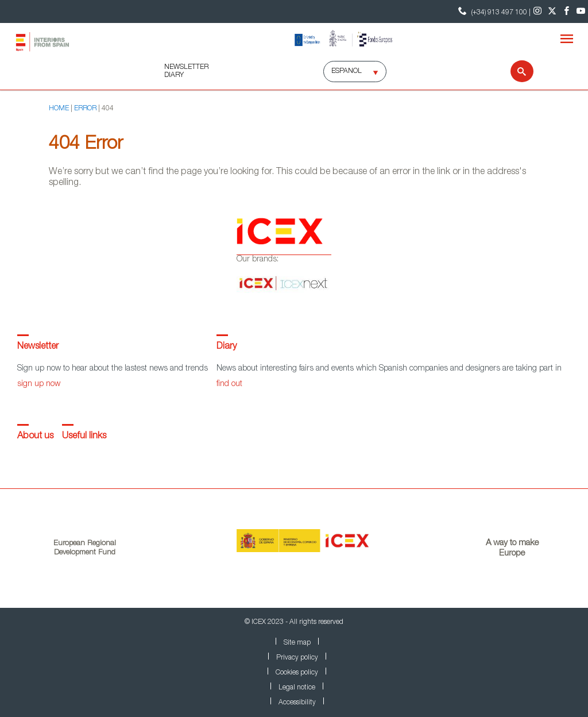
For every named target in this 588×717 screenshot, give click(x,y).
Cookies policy (297, 673)
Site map (297, 643)
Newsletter (38, 347)
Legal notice (297, 688)
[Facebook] (566, 11)
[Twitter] (552, 11)
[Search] (515, 71)
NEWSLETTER (186, 67)
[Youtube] (581, 11)
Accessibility (297, 703)
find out (229, 384)
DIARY (174, 75)
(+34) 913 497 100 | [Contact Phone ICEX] (493, 11)
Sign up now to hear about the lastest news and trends (113, 369)
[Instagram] (538, 11)
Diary (227, 347)
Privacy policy (297, 658)
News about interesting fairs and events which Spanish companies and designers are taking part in (389, 369)
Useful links (84, 437)
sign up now (39, 384)
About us (35, 437)
